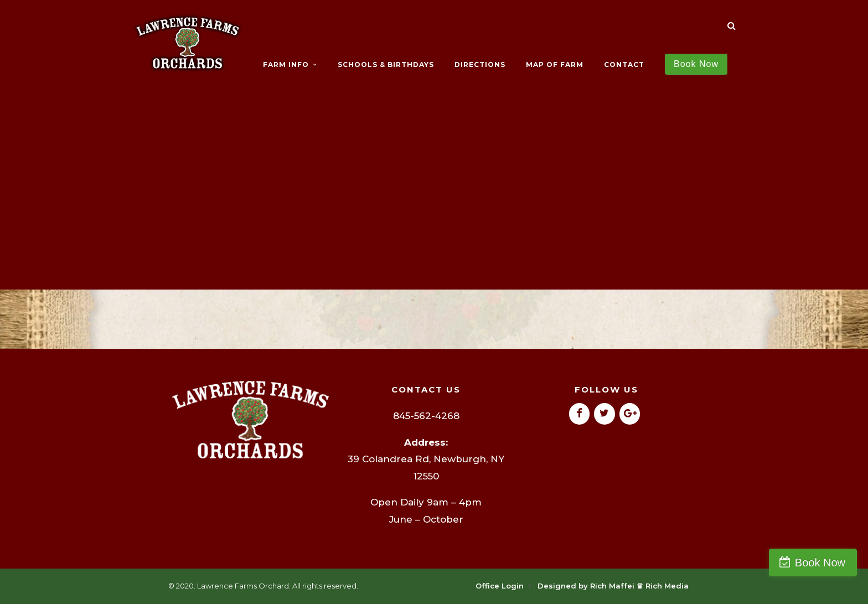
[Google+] (630, 414)
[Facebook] (580, 414)
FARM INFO (286, 64)
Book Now (820, 562)
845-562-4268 (426, 416)
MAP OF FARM (555, 64)
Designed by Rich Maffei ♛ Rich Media (613, 586)
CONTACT (624, 64)
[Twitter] (604, 414)
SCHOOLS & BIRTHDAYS (386, 64)
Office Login (500, 586)
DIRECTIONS (480, 64)
